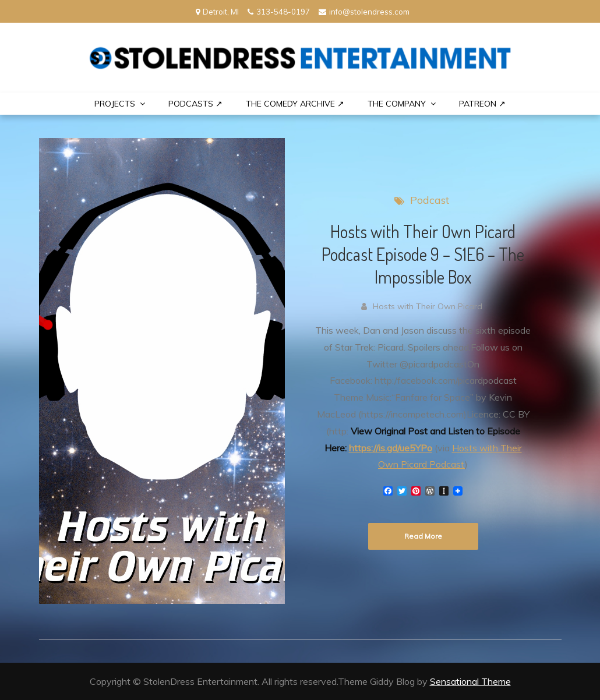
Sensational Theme (470, 681)
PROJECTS (115, 104)
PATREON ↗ (482, 104)
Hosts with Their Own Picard (428, 306)
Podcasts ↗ (195, 104)
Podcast (430, 200)
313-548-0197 (279, 12)
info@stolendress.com (364, 12)
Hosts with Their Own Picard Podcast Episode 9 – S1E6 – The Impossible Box (423, 254)
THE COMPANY (397, 104)
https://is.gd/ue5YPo (391, 448)
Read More (423, 536)
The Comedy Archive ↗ (295, 104)
